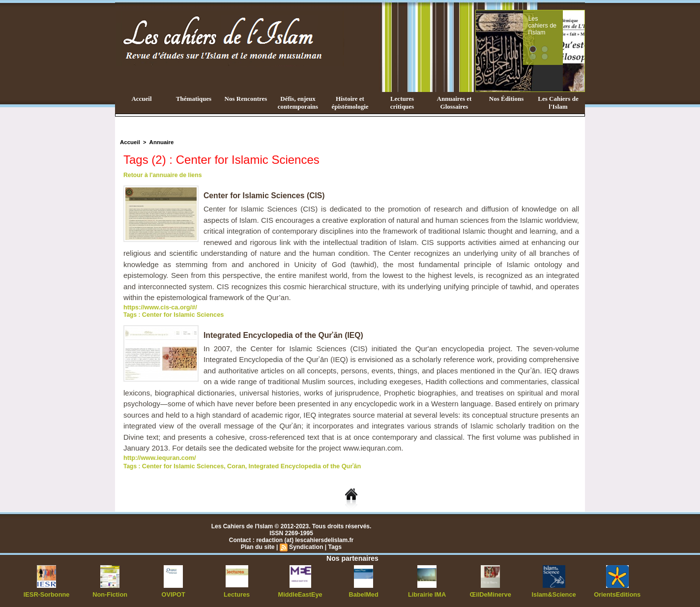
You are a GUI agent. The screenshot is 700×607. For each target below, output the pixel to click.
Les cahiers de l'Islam (560, 21)
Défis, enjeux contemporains (298, 103)
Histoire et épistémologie (350, 103)
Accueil (141, 99)
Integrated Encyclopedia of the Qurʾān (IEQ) (285, 334)
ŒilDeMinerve (490, 592)
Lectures (237, 592)
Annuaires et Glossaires (454, 103)
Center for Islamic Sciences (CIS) (265, 196)
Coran (231, 464)
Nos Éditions (506, 99)
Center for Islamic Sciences (181, 314)
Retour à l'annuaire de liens (162, 175)
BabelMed (364, 592)
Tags (334, 545)
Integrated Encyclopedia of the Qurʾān (296, 464)
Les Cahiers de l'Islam (558, 103)
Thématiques (194, 99)
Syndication (306, 545)
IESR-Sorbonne (47, 592)
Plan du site (258, 545)
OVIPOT (173, 592)
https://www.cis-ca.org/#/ (158, 307)
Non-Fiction (110, 592)
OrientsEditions (617, 592)
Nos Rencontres (246, 99)
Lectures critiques (402, 103)
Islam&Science (554, 592)
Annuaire (160, 142)
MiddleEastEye (300, 592)
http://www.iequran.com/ (158, 456)
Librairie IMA (427, 592)
